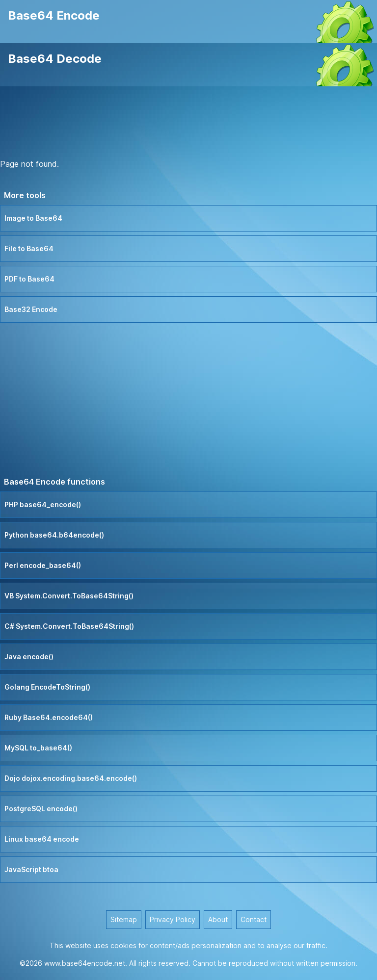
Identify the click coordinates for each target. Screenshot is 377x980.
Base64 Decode (55, 59)
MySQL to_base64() (38, 748)
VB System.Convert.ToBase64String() (69, 596)
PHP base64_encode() (43, 504)
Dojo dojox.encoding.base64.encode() (71, 778)
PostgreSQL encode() (41, 809)
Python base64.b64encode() (54, 535)
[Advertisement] (188, 124)
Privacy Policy (173, 919)
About (218, 919)
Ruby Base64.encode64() (49, 717)
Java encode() (29, 657)
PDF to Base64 (29, 279)
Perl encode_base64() (43, 565)
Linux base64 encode (42, 839)
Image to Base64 (33, 218)
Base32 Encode (31, 309)
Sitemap (124, 919)
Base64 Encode (54, 15)
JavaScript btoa (31, 869)
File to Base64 (29, 248)
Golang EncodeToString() (47, 687)
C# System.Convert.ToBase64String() (69, 626)
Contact (254, 919)
